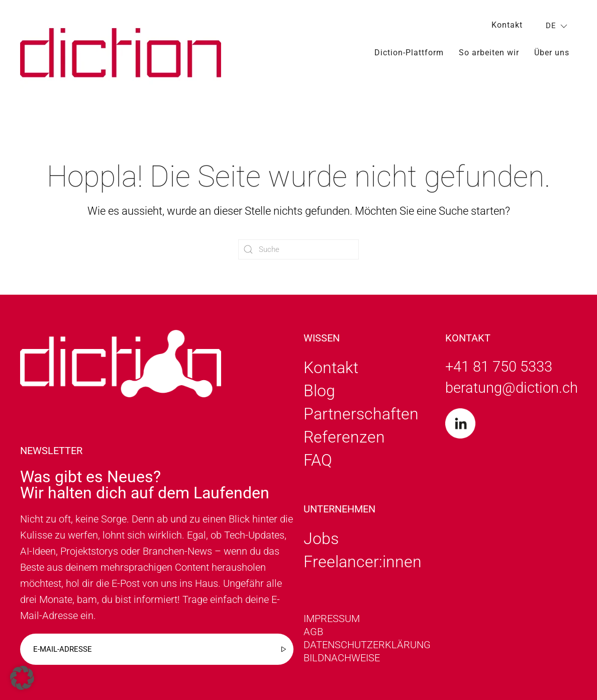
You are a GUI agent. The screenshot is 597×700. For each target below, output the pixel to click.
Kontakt (507, 25)
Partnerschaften (361, 414)
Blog (319, 391)
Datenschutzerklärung (367, 645)
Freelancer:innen (363, 562)
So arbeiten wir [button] (489, 53)
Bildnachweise (342, 658)
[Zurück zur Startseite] (121, 53)
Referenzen (344, 437)
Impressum (332, 619)
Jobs (321, 539)
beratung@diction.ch (512, 388)
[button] (22, 678)
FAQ (318, 460)
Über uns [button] (552, 53)
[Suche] (298, 249)
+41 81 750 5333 (499, 367)
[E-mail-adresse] (157, 649)
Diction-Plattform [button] (409, 53)
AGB (313, 632)
